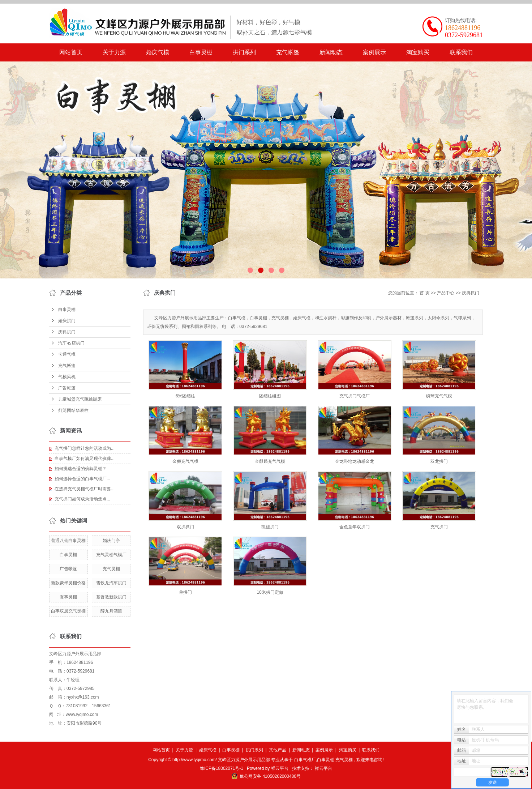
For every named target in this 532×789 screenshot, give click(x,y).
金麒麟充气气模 (270, 461)
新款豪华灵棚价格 (68, 583)
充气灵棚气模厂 (111, 555)
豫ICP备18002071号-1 (222, 768)
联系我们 (461, 52)
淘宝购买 (418, 52)
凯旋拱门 (270, 527)
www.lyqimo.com (82, 715)
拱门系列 (244, 52)
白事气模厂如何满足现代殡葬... (85, 459)
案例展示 (374, 52)
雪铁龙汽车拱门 (111, 583)
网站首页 (71, 52)
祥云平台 (280, 768)
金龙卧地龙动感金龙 (355, 461)
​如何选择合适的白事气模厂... (82, 479)
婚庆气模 (158, 52)
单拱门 (185, 592)
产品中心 (446, 293)
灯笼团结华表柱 (73, 410)
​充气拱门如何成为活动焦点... (82, 499)
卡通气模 (67, 354)
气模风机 (67, 377)
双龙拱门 (439, 461)
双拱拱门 (185, 527)
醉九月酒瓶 (111, 611)
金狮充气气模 (185, 461)
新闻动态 (331, 52)
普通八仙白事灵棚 (68, 541)
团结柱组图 (270, 396)
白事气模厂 (305, 760)
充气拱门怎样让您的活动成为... (85, 448)
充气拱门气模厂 (355, 396)
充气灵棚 (111, 569)
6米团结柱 (186, 396)
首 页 (424, 293)
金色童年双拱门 (355, 527)
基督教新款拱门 (111, 597)
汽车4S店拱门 (71, 343)
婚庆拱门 (67, 321)
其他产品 (278, 750)
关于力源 (114, 52)
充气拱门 (439, 527)
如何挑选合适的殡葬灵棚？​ (81, 469)
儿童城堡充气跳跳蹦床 (80, 399)
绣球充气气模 (439, 396)
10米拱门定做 (270, 592)
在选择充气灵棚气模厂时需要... (85, 489)
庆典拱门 (67, 332)
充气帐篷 (288, 52)
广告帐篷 (67, 388)
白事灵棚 (201, 52)
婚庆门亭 (111, 541)
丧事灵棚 (68, 597)
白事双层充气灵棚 (68, 611)
